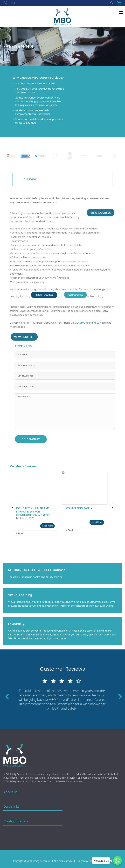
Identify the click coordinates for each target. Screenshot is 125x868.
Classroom (81, 323)
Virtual (97, 323)
